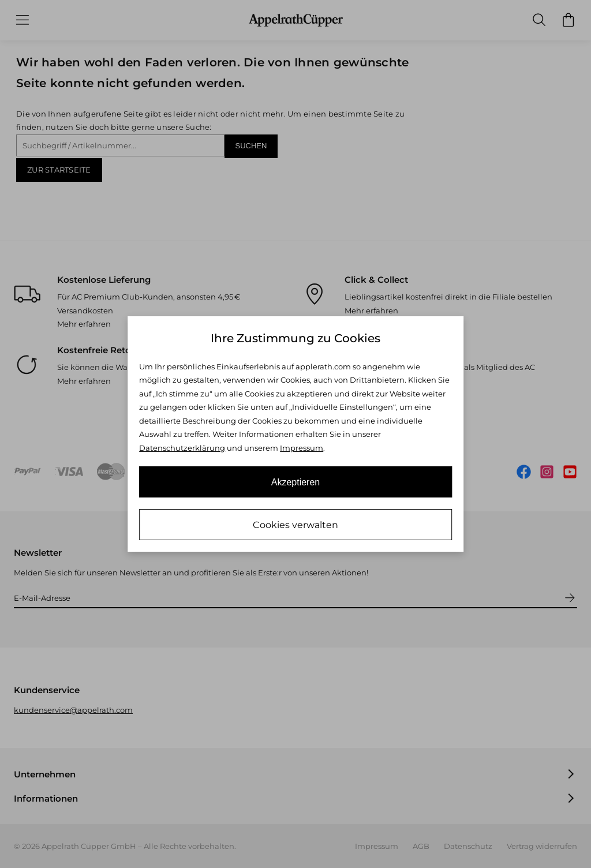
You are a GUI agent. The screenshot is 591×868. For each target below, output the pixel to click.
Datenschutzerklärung (182, 448)
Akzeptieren (296, 482)
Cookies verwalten (295, 525)
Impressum (302, 448)
